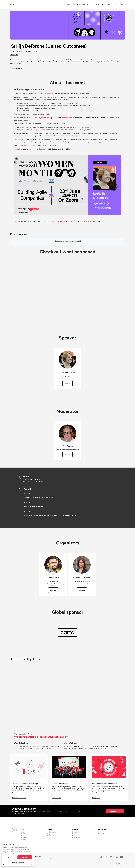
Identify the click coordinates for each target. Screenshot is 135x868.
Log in (122, 4)
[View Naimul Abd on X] (53, 574)
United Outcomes (68, 118)
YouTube (75, 836)
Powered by (116, 864)
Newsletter (75, 832)
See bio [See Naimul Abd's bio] (53, 590)
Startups (24, 836)
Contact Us (101, 834)
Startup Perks (100, 4)
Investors (24, 832)
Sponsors (24, 838)
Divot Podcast (76, 838)
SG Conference (51, 832)
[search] (117, 4)
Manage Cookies (18, 863)
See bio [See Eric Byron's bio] (67, 454)
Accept (25, 857)
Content (87, 4)
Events (76, 4)
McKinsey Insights (31, 145)
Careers (100, 832)
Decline (10, 857)
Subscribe (114, 811)
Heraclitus (49, 94)
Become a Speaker (52, 836)
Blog (74, 834)
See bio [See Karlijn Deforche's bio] (67, 383)
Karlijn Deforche (43, 118)
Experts (23, 834)
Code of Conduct (36, 856)
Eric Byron (41, 130)
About (110, 4)
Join (67, 4)
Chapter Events (51, 834)
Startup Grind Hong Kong (62, 221)
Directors (24, 839)
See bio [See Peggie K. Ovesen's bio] (82, 590)
